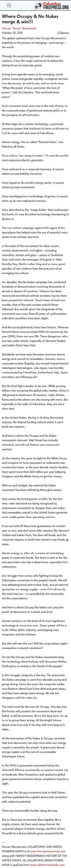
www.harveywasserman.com (48, 852)
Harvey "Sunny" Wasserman (19, 29)
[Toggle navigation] (9, 5)
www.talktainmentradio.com (47, 865)
